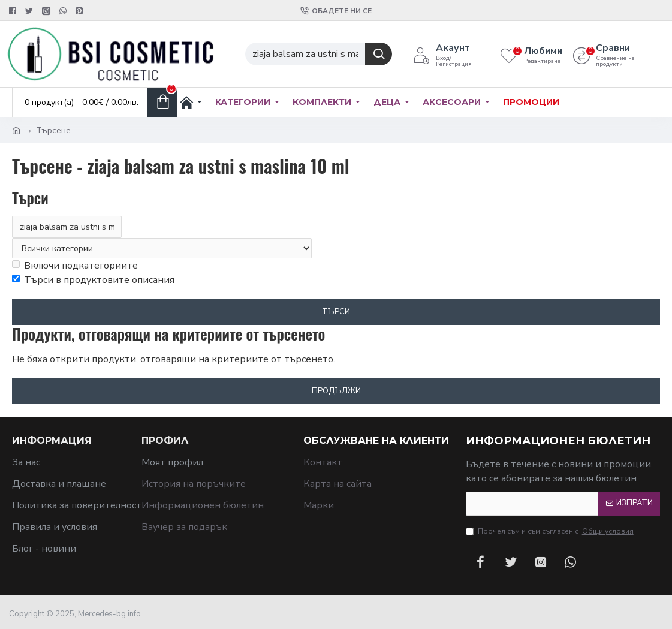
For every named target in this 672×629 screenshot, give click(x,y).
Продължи (336, 392)
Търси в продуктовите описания (93, 281)
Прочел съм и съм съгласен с (551, 531)
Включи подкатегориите (75, 266)
